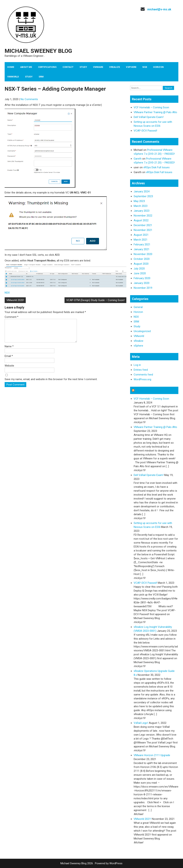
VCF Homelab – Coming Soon (151, 107)
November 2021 (143, 230)
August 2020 (141, 264)
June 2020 (140, 273)
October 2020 (142, 259)
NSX (145, 67)
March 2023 (141, 206)
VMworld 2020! (15, 300)
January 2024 (142, 191)
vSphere (131, 67)
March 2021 (141, 240)
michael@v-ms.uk (159, 9)
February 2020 (142, 278)
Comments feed (143, 375)
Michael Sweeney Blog (38, 51)
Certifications (47, 67)
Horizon (158, 67)
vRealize (115, 67)
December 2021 (143, 225)
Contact (68, 67)
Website (9, 370)
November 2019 (143, 288)
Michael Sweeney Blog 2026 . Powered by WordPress (91, 863)
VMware (98, 67)
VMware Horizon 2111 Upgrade (152, 755)
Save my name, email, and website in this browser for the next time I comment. (51, 383)
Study (83, 67)
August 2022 (141, 220)
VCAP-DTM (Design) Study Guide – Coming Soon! (95, 300)
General (138, 307)
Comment (12, 317)
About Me (26, 67)
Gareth (138, 159)
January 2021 (142, 249)
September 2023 (143, 196)
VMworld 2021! (142, 819)
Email (9, 360)
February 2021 (142, 244)
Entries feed (141, 370)
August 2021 (141, 235)
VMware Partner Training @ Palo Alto (155, 112)
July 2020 (139, 269)
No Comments (29, 99)
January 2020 (142, 283)
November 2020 (143, 254)
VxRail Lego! (141, 723)
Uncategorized (142, 331)
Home (11, 67)
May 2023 (139, 201)
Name (9, 351)
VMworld (13, 77)
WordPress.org (142, 379)
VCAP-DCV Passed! (145, 131)
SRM (41, 77)
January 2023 (142, 211)
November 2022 (143, 216)
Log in (137, 365)
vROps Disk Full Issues (156, 167)
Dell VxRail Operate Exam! (149, 117)
